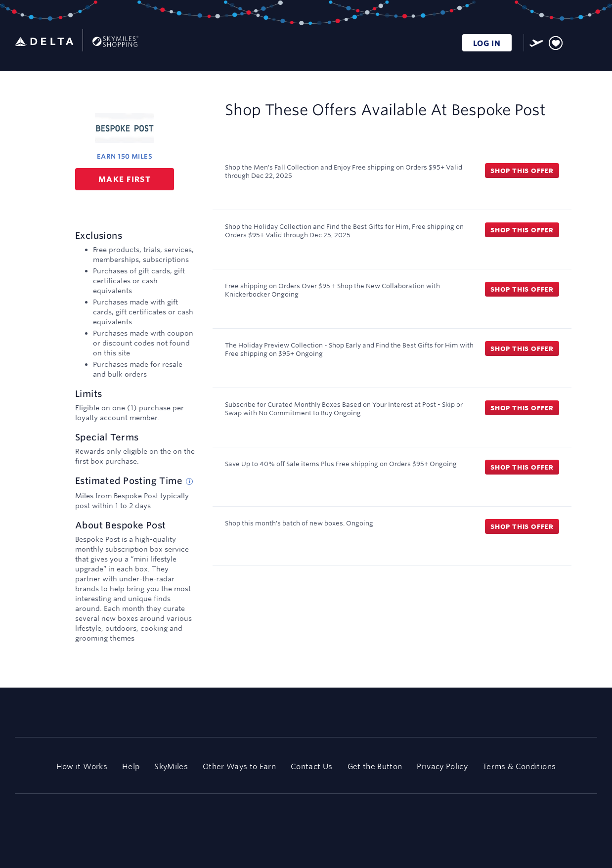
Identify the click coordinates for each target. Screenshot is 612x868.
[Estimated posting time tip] (189, 481)
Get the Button (375, 766)
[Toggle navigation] (590, 42)
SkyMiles (171, 766)
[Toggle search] (574, 41)
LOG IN (487, 43)
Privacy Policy (442, 766)
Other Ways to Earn (239, 766)
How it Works (82, 766)
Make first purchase (125, 182)
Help (131, 766)
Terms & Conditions (519, 766)
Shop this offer (522, 171)
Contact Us (311, 766)
